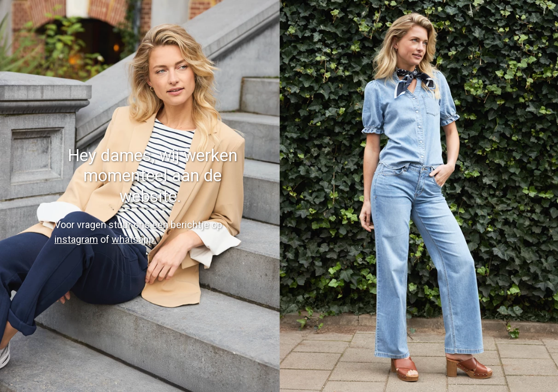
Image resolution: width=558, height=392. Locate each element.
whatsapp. (134, 239)
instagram (76, 239)
